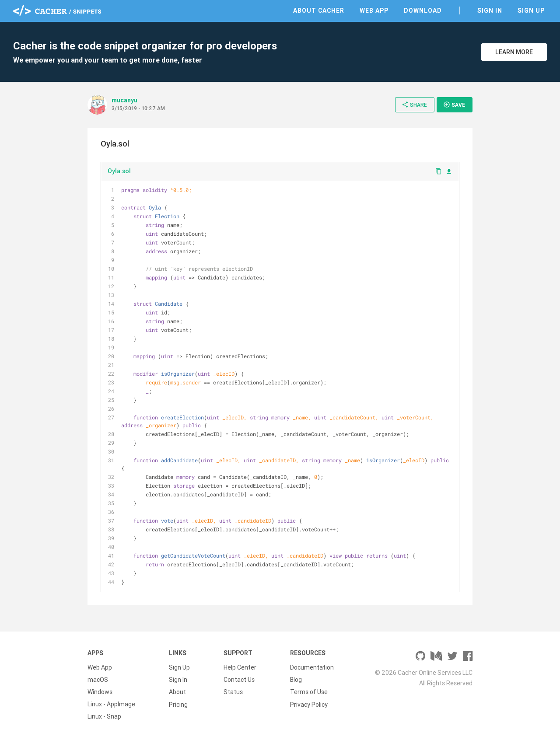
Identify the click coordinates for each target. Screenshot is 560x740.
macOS (98, 680)
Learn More (514, 52)
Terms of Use (309, 692)
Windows (100, 692)
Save (454, 105)
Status (233, 692)
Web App (374, 10)
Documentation (312, 667)
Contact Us (239, 680)
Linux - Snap (104, 716)
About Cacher (319, 10)
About (177, 692)
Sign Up (531, 10)
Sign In (490, 10)
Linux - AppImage (111, 704)
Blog (296, 680)
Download (423, 10)
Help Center (240, 667)
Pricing (178, 704)
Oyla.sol (119, 171)
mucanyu (124, 100)
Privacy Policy (309, 704)
